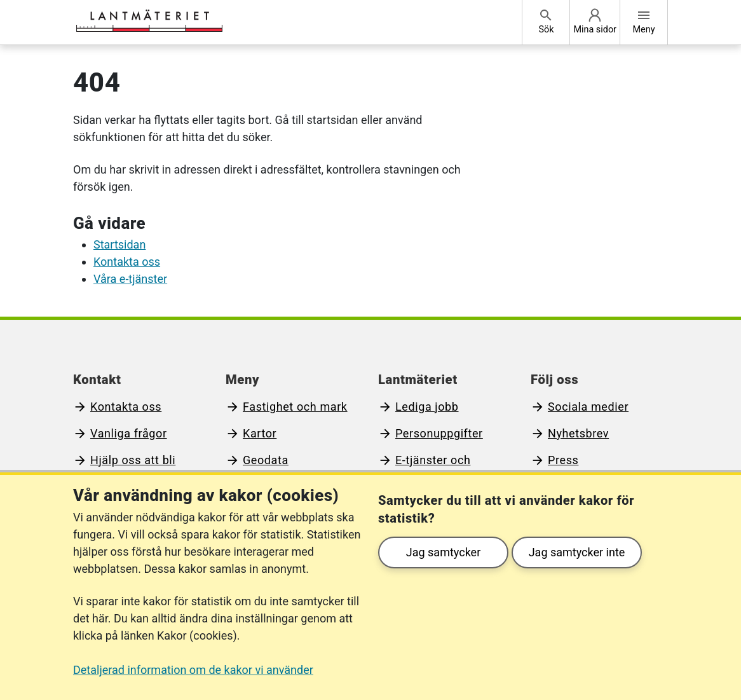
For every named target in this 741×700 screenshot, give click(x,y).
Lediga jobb (427, 407)
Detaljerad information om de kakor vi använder (193, 670)
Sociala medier (588, 407)
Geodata (266, 460)
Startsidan (119, 244)
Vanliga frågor (129, 433)
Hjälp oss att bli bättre (124, 469)
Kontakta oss (127, 262)
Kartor (260, 433)
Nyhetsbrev (578, 433)
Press (563, 460)
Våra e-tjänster (130, 279)
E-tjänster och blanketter (424, 469)
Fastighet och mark (295, 407)
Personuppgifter (439, 433)
